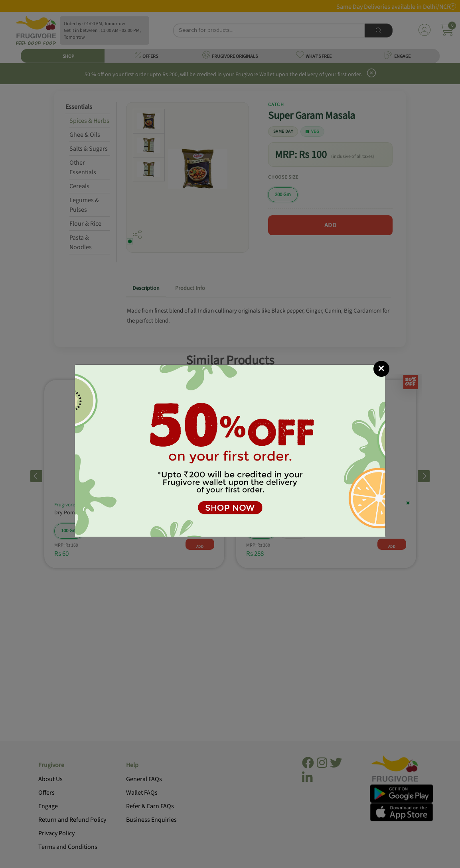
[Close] (381, 369)
